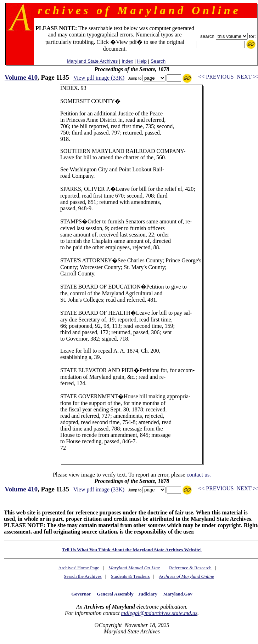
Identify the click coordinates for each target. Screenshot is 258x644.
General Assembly (115, 594)
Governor (81, 594)
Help (142, 61)
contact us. (199, 475)
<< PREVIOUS (216, 77)
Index (127, 61)
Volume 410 (21, 77)
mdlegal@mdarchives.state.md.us (159, 613)
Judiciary (148, 594)
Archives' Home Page (79, 568)
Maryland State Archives (92, 61)
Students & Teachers (130, 576)
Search (158, 61)
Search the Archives (83, 576)
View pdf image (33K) (99, 78)
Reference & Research (190, 568)
